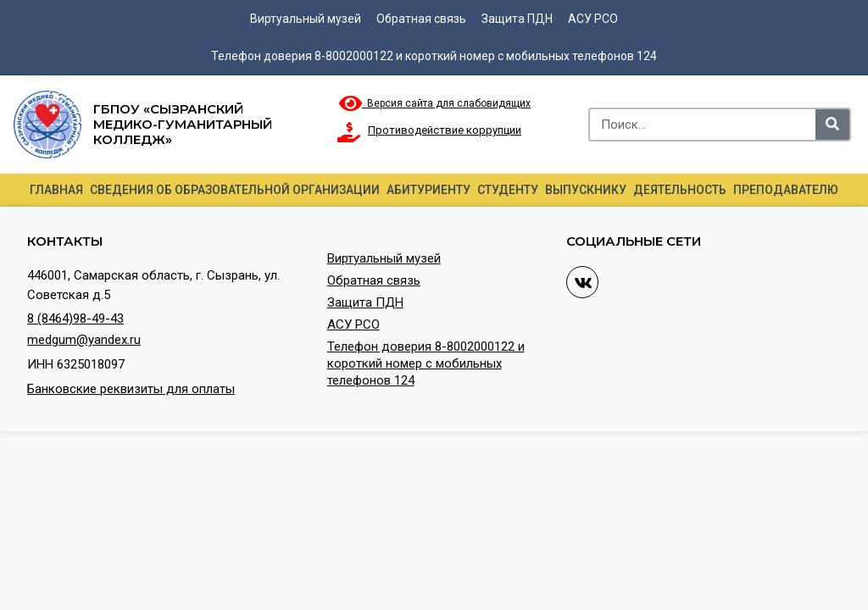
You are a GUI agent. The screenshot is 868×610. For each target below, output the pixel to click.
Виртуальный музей (306, 19)
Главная (56, 190)
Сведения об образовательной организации (235, 190)
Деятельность (680, 190)
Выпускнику (586, 190)
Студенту (508, 190)
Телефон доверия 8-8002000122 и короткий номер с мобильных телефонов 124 (434, 56)
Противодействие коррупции (445, 130)
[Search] (832, 125)
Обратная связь (421, 19)
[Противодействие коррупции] (349, 132)
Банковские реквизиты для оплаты (131, 389)
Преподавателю (786, 190)
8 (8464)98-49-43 (75, 319)
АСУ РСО (593, 19)
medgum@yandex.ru (84, 340)
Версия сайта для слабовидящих (435, 103)
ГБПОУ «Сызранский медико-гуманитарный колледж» (183, 124)
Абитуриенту (428, 190)
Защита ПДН (517, 19)
